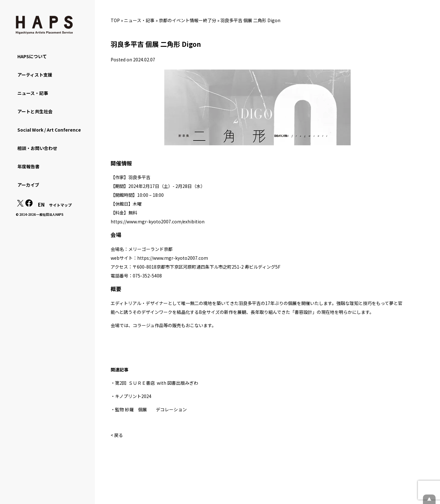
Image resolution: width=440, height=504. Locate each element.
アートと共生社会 (35, 111)
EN (41, 204)
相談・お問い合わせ (37, 148)
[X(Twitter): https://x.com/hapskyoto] (20, 205)
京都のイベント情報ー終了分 (187, 20)
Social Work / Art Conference (49, 130)
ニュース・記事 (139, 20)
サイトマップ (60, 205)
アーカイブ (28, 185)
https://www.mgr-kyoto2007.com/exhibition (158, 221)
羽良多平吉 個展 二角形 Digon (250, 20)
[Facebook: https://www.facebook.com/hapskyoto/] (29, 205)
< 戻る (117, 435)
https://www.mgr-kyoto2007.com (173, 258)
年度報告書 (28, 166)
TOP (115, 20)
